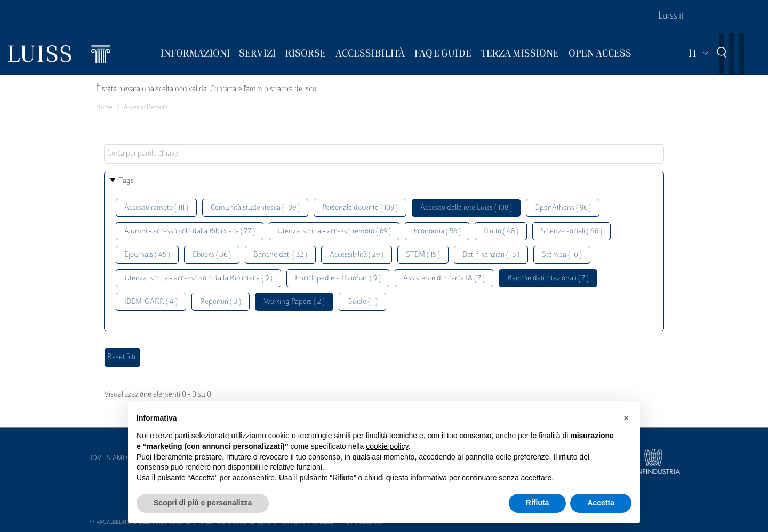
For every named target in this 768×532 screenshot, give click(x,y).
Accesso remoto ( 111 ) (156, 208)
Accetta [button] (601, 503)
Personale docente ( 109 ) (360, 208)
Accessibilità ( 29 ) (357, 255)
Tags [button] (126, 181)
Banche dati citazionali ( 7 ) (548, 279)
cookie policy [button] (387, 446)
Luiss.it (671, 17)
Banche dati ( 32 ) (280, 255)
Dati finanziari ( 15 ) (491, 255)
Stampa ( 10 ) (562, 255)
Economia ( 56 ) (437, 232)
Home (104, 108)
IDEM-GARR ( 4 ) (151, 302)
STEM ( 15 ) (423, 255)
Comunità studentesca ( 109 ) (255, 208)
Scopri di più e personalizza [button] (203, 503)
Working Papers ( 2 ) (294, 302)
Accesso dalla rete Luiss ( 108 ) (466, 208)
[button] (626, 418)
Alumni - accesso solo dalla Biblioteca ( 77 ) (190, 232)
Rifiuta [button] (538, 503)
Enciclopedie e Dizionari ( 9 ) (338, 279)
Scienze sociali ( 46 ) (571, 232)
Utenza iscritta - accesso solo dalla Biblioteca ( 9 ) (198, 279)
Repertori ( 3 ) (221, 302)
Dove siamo (108, 458)
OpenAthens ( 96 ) (563, 208)
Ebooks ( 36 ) (212, 255)
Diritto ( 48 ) (501, 232)
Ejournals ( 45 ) (147, 255)
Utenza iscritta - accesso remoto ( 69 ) (334, 232)
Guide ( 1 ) (362, 302)
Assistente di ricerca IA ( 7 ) (444, 279)
